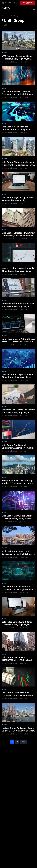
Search (16, 3)
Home (4, 16)
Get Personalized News (28, 3)
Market (4, 53)
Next (23, 742)
